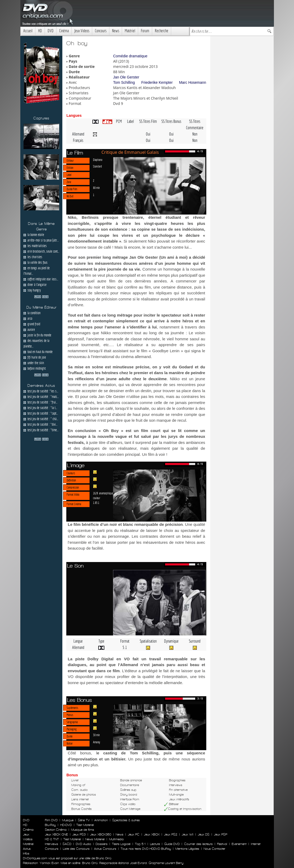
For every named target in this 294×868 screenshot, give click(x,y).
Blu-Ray (50, 825)
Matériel (130, 31)
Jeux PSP (221, 834)
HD (40, 31)
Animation (101, 820)
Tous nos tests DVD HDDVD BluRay (146, 849)
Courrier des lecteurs (198, 844)
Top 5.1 (140, 844)
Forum (145, 31)
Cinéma (64, 31)
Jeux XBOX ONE (56, 834)
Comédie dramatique (130, 56)
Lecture (155, 844)
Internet (256, 844)
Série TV (84, 820)
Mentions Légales (187, 849)
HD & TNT (52, 839)
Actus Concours (105, 849)
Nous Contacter (214, 849)
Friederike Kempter (157, 82)
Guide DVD (172, 844)
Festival (222, 844)
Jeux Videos (82, 31)
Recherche (162, 31)
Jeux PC (134, 834)
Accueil (28, 31)
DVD (51, 31)
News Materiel (95, 839)
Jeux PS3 (79, 834)
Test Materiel (85, 825)
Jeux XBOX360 (101, 834)
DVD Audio (83, 844)
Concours (101, 31)
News (116, 31)
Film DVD (51, 820)
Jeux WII (188, 834)
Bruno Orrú (90, 863)
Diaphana (98, 160)
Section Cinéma (56, 830)
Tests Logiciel (121, 844)
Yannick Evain (49, 863)
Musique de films (83, 830)
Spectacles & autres (126, 820)
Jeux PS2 (171, 834)
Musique (68, 820)
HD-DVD (66, 825)
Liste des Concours (76, 849)
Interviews (52, 844)
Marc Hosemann (193, 82)
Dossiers (102, 844)
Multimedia (116, 839)
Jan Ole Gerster (126, 77)
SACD (67, 844)
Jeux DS (204, 834)
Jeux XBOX (152, 834)
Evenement (239, 844)
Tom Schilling (124, 82)
